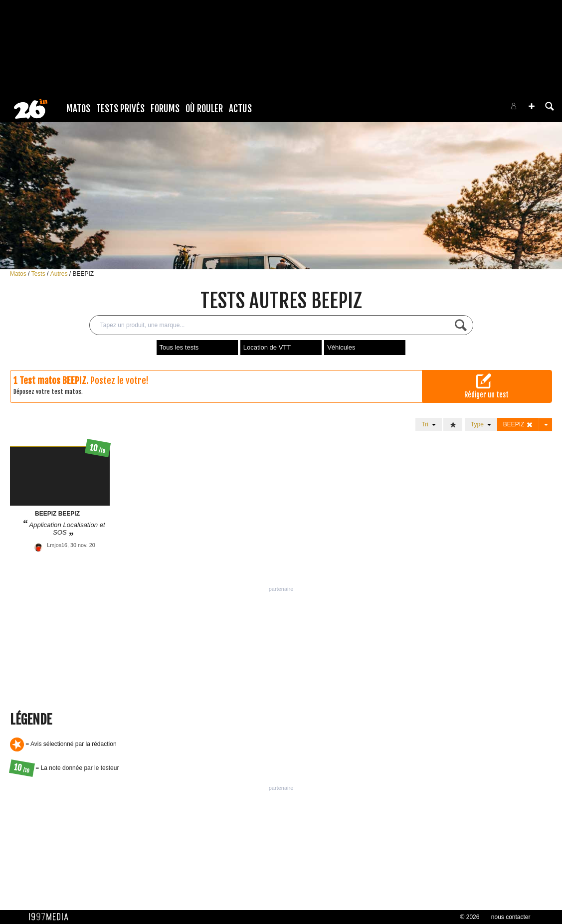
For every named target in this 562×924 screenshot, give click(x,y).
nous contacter (511, 917)
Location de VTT (267, 347)
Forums (165, 109)
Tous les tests (179, 347)
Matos (78, 109)
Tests (39, 274)
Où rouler (204, 109)
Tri (428, 424)
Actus (240, 109)
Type (481, 424)
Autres (60, 274)
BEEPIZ (83, 274)
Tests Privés (120, 109)
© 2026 (470, 917)
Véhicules (341, 347)
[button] (532, 106)
